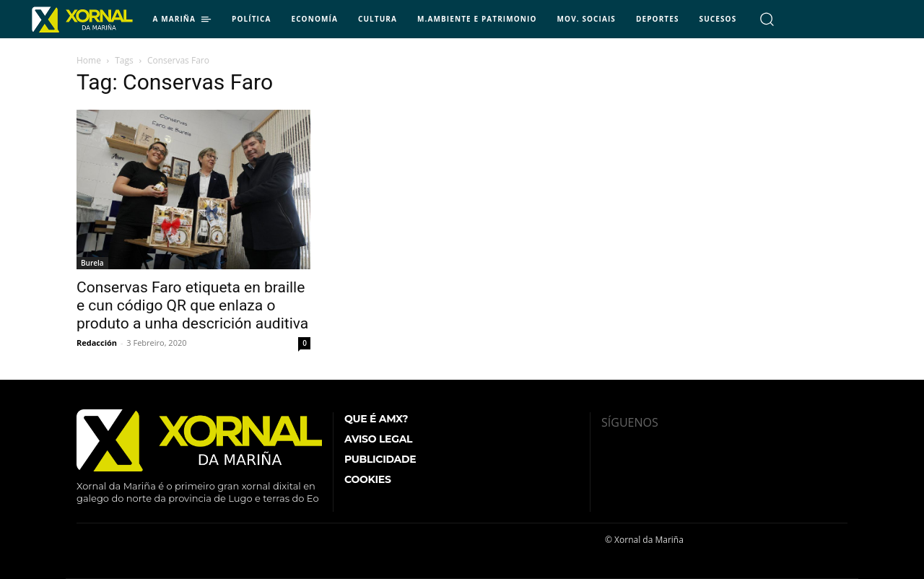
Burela (92, 263)
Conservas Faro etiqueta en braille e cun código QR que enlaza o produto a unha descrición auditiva (192, 305)
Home (89, 60)
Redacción (97, 343)
